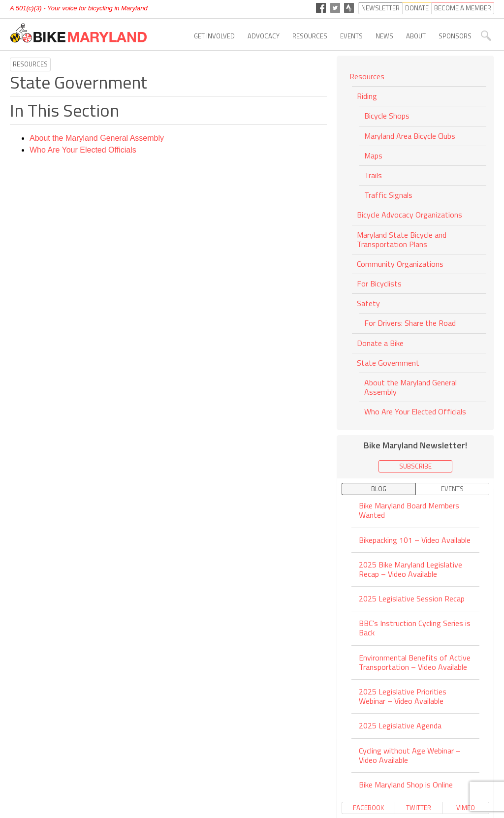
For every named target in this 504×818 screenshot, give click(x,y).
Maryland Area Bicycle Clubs (410, 136)
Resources (310, 36)
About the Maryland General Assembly (97, 138)
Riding (367, 96)
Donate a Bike (380, 343)
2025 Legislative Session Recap (412, 598)
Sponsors (455, 36)
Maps (373, 156)
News (384, 36)
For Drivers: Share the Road (410, 323)
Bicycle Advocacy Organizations (409, 215)
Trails (373, 175)
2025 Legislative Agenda (400, 725)
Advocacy (264, 36)
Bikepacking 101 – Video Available (415, 540)
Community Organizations (400, 264)
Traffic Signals (388, 195)
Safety (368, 303)
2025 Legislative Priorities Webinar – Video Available (403, 696)
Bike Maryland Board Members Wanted (409, 511)
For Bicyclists (379, 283)
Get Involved (214, 36)
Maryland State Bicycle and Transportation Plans (402, 239)
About (416, 36)
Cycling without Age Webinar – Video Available (410, 755)
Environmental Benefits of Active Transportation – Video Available (415, 662)
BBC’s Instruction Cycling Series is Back (415, 628)
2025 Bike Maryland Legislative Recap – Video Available (410, 569)
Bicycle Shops (387, 116)
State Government (388, 363)
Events (351, 36)
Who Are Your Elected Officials (83, 150)
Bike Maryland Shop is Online (406, 785)
